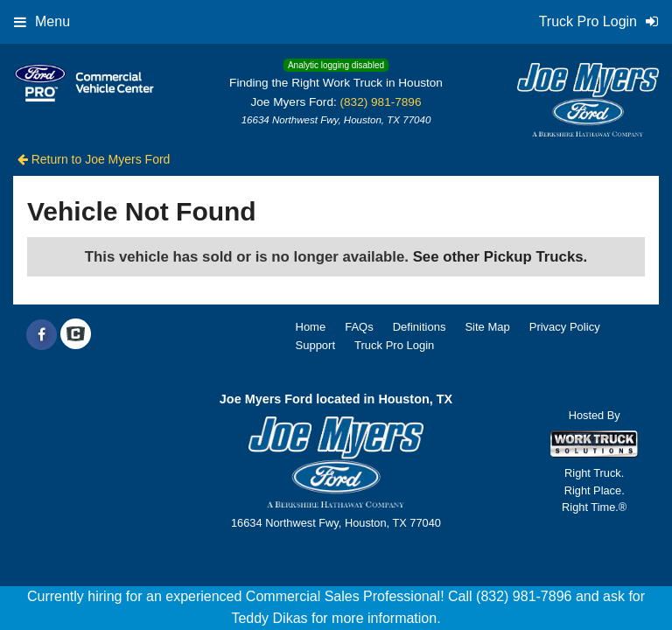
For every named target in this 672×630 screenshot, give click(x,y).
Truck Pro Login (394, 345)
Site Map (487, 327)
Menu (42, 21)
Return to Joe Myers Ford (94, 159)
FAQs (359, 327)
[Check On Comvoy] (76, 335)
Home (311, 327)
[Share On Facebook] (42, 335)
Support (316, 345)
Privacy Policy (565, 327)
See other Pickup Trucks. (500, 257)
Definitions (420, 327)
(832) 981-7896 (381, 102)
